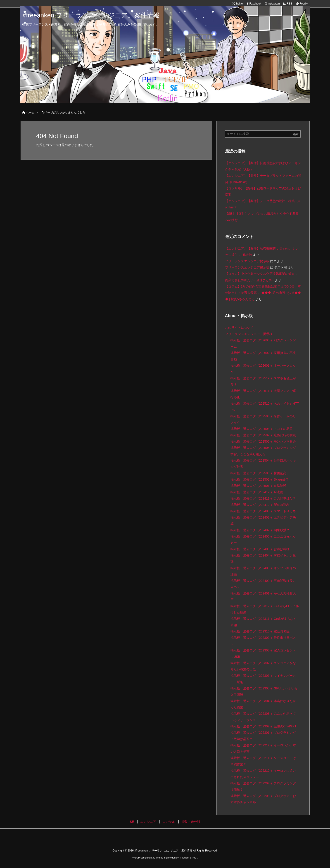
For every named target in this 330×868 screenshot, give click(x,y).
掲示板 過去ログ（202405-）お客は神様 (260, 549)
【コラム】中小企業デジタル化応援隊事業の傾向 (260, 274)
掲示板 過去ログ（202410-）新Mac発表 (260, 505)
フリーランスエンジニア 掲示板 (249, 334)
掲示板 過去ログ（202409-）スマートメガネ (263, 511)
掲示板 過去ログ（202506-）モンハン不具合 (263, 441)
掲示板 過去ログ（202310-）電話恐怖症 (260, 631)
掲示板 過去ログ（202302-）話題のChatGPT (264, 726)
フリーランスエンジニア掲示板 (247, 261)
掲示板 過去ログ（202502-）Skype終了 (260, 479)
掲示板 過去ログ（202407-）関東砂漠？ (260, 530)
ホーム (30, 112)
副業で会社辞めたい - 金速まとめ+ (250, 280)
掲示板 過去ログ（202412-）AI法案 (257, 492)
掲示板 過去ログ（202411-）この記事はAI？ (263, 498)
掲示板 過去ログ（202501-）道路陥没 (258, 486)
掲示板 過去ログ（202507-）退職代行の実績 (263, 435)
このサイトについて (239, 328)
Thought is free (188, 858)
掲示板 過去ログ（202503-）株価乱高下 (260, 473)
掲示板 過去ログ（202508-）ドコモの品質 (262, 429)
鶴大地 (247, 255)
